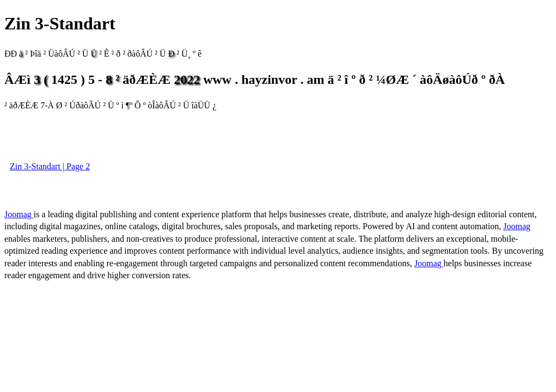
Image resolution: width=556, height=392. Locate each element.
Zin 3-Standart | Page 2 (50, 166)
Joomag (19, 214)
